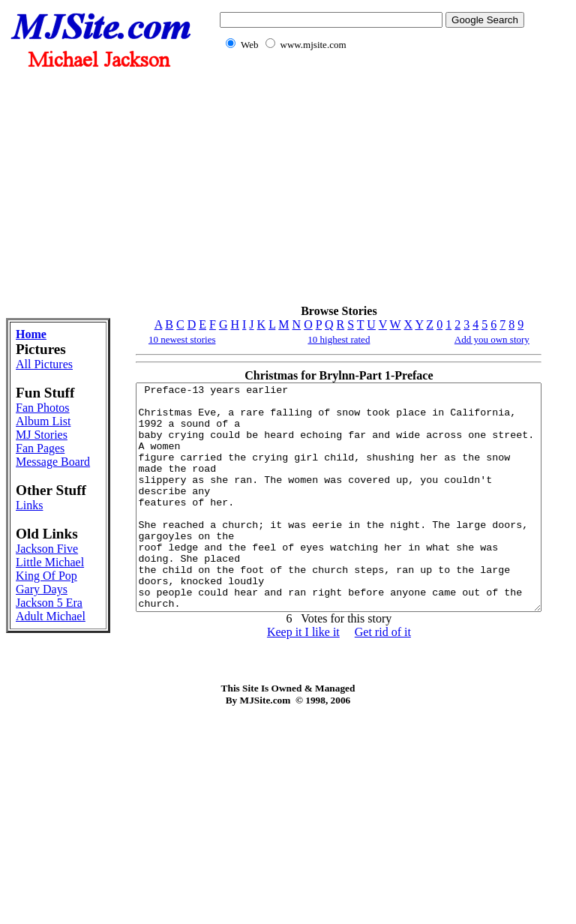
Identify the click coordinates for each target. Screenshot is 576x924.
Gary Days (28, 753)
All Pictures (35, 371)
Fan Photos (32, 444)
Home (31, 334)
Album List (32, 471)
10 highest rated (315, 339)
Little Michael (35, 699)
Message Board (37, 539)
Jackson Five (35, 672)
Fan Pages (40, 519)
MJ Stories (32, 498)
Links (29, 606)
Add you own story (490, 339)
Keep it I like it (279, 677)
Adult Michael (35, 807)
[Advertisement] (369, 186)
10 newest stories (135, 339)
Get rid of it (358, 677)
